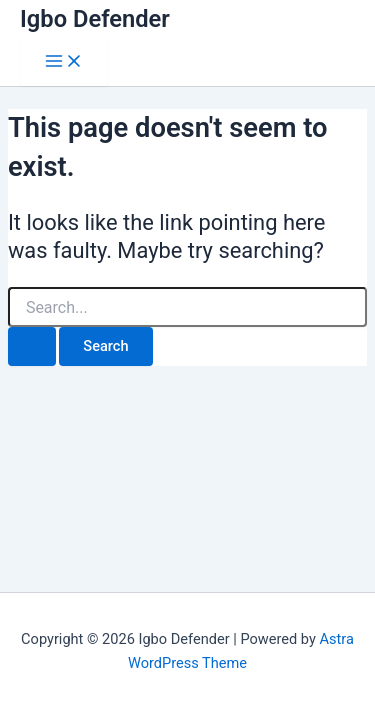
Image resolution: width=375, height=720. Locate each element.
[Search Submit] (32, 346)
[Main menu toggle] (64, 62)
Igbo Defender (95, 19)
